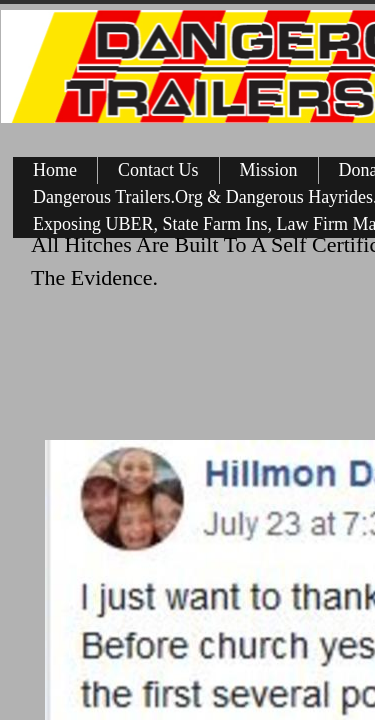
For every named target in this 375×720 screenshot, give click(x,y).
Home (55, 170)
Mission (269, 170)
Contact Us (158, 170)
